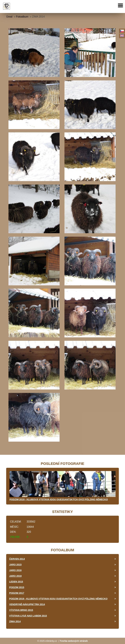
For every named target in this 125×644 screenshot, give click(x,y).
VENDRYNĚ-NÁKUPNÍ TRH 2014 (27, 604)
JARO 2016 (15, 570)
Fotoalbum (22, 17)
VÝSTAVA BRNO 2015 (21, 610)
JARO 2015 (15, 565)
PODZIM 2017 (17, 593)
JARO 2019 (15, 576)
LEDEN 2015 (16, 582)
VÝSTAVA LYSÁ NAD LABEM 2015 (28, 616)
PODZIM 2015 (17, 587)
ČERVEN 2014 (17, 559)
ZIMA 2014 (15, 621)
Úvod (9, 17)
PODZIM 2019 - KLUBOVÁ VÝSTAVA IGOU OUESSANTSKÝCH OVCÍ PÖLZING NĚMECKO (59, 499)
